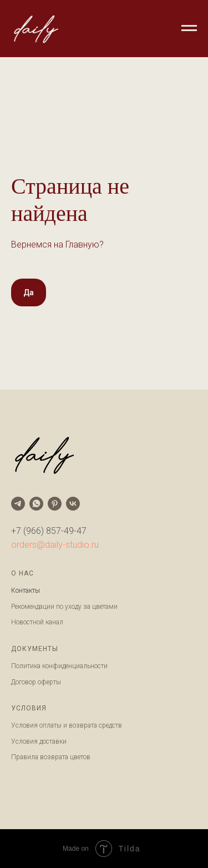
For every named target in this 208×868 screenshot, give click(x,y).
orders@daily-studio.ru (55, 545)
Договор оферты (36, 682)
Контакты (26, 591)
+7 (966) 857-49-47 (49, 531)
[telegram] (18, 504)
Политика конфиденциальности (59, 666)
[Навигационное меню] (189, 28)
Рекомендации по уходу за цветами (64, 607)
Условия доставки (39, 741)
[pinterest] (55, 504)
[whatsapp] (36, 504)
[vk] (73, 504)
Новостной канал (37, 622)
